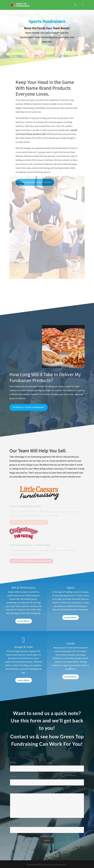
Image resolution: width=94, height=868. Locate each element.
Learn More (24, 621)
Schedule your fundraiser (29, 407)
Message (15, 790)
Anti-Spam (16, 824)
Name (14, 762)
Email (14, 776)
